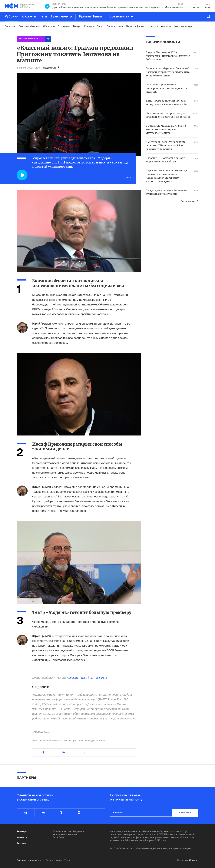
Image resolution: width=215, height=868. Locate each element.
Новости (73, 678)
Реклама (21, 843)
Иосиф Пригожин (73, 741)
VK (91, 678)
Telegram (101, 678)
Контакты (22, 837)
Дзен (84, 678)
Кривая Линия (91, 17)
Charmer (194, 860)
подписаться (185, 813)
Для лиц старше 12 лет (58, 860)
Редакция (22, 831)
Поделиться (51, 68)
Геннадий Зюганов (95, 741)
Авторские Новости (50, 741)
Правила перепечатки (29, 860)
